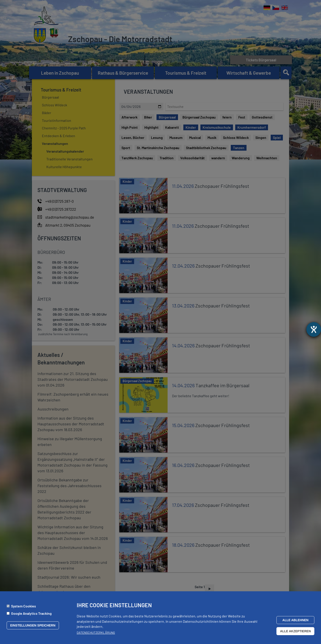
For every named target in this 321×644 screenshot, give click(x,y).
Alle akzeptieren (295, 631)
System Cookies (23, 606)
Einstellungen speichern (33, 625)
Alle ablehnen (296, 620)
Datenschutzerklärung (96, 633)
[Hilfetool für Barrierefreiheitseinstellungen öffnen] (314, 329)
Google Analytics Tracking (31, 613)
